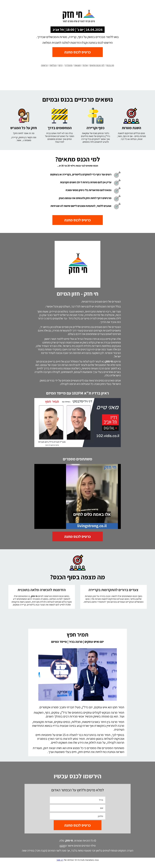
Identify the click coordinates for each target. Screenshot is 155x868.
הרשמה (44, 65)
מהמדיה (69, 65)
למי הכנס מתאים (97, 65)
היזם (61, 65)
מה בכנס (110, 65)
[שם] (78, 814)
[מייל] (78, 806)
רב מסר (60, 866)
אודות (85, 65)
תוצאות (77, 65)
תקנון (62, 851)
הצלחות (53, 65)
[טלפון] (78, 822)
